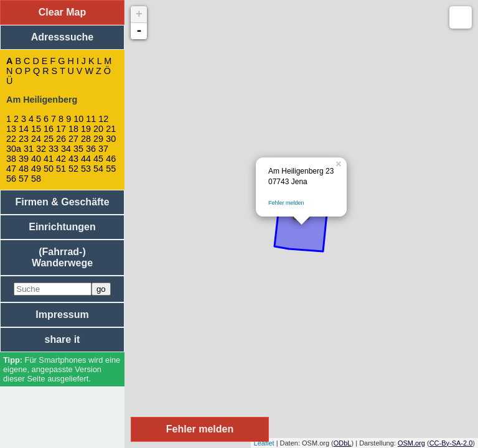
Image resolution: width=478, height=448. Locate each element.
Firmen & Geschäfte (62, 202)
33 (54, 149)
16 (49, 129)
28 (86, 139)
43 (73, 159)
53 (86, 169)
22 (11, 139)
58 (36, 179)
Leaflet (264, 443)
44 (86, 159)
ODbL (343, 443)
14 (24, 129)
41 (49, 159)
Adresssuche (63, 37)
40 (36, 159)
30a (14, 149)
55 (111, 169)
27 (73, 139)
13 (11, 129)
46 (111, 159)
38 (11, 159)
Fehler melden (286, 203)
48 (24, 169)
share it (63, 339)
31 (29, 149)
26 (61, 139)
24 (36, 139)
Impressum (62, 315)
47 (11, 169)
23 (24, 139)
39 (24, 159)
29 (98, 139)
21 (111, 129)
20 (98, 129)
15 (36, 129)
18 (73, 129)
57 (24, 179)
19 (86, 129)
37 (103, 149)
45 (98, 159)
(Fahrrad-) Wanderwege (62, 257)
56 (11, 179)
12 (103, 119)
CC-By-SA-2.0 (451, 443)
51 (61, 169)
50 (49, 169)
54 (98, 169)
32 (41, 149)
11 (91, 119)
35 (78, 149)
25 (49, 139)
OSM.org (411, 443)
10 (78, 119)
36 (91, 149)
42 (61, 159)
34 (66, 149)
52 (73, 169)
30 (111, 139)
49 (36, 169)
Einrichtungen (62, 227)
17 (61, 129)
